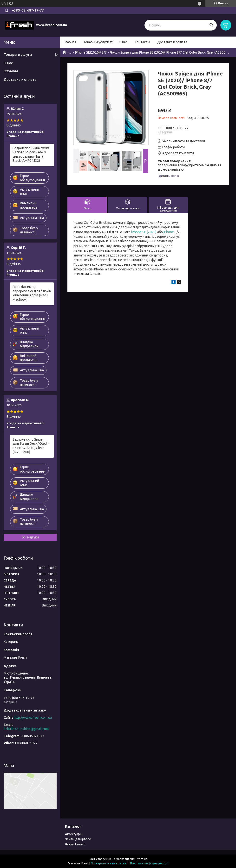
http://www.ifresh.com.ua (33, 718)
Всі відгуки (30, 537)
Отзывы (11, 71)
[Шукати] (211, 25)
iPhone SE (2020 (143, 232)
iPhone (169, 232)
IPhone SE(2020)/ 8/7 (91, 52)
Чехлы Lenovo (75, 844)
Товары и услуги (96, 42)
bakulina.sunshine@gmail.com (26, 729)
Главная (70, 42)
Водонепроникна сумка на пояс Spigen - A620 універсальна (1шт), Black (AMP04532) (31, 154)
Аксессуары (74, 834)
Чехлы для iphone (78, 839)
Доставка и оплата (172, 42)
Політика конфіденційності (149, 863)
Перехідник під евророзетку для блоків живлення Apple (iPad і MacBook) (32, 293)
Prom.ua (142, 859)
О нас (123, 42)
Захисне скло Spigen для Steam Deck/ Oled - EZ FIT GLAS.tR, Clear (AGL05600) (31, 446)
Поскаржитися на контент (109, 863)
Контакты (142, 42)
